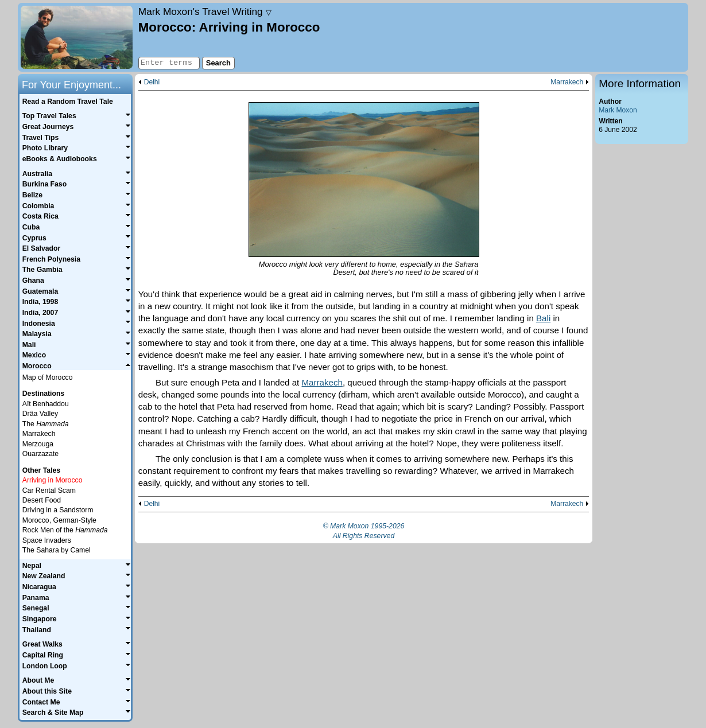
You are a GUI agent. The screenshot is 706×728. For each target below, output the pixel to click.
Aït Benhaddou (46, 404)
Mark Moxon (618, 110)
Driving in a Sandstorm (58, 510)
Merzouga (38, 444)
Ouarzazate (40, 454)
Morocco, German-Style (59, 520)
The (46, 424)
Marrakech (567, 82)
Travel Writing (205, 11)
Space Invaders (47, 540)
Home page (77, 37)
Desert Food (42, 500)
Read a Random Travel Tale (68, 102)
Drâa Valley (40, 414)
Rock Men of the (65, 530)
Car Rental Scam (49, 490)
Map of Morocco (48, 377)
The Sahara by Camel (57, 550)
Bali (543, 318)
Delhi (152, 82)
